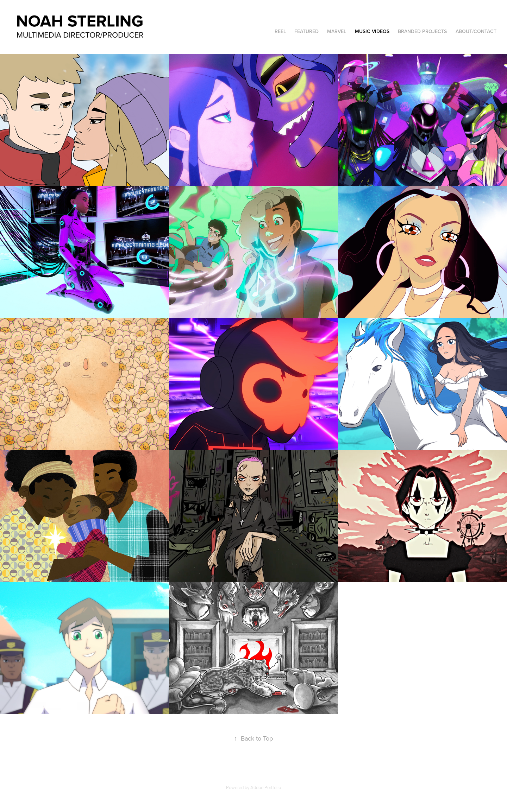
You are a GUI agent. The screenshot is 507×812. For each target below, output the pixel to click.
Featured (306, 31)
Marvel (337, 31)
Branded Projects (422, 31)
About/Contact (476, 31)
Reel (280, 31)
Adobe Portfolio (266, 787)
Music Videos (372, 31)
